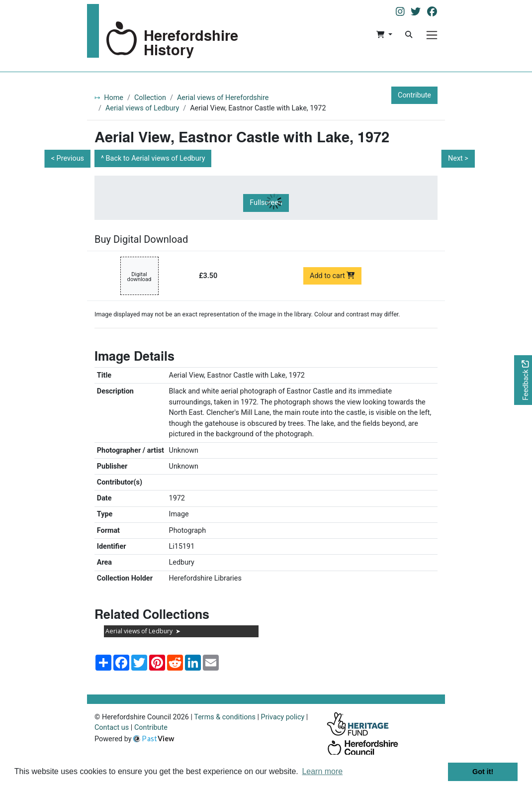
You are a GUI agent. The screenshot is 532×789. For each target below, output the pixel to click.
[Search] (409, 35)
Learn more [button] (322, 771)
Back (156, 158)
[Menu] (432, 35)
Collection (150, 98)
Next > (458, 158)
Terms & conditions (225, 717)
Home (114, 98)
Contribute (414, 95)
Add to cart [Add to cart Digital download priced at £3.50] (332, 276)
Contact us (112, 728)
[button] (384, 35)
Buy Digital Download (141, 239)
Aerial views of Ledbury (142, 108)
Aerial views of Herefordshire (223, 98)
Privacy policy (283, 717)
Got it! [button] (483, 772)
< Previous (68, 158)
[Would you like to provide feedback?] (523, 380)
